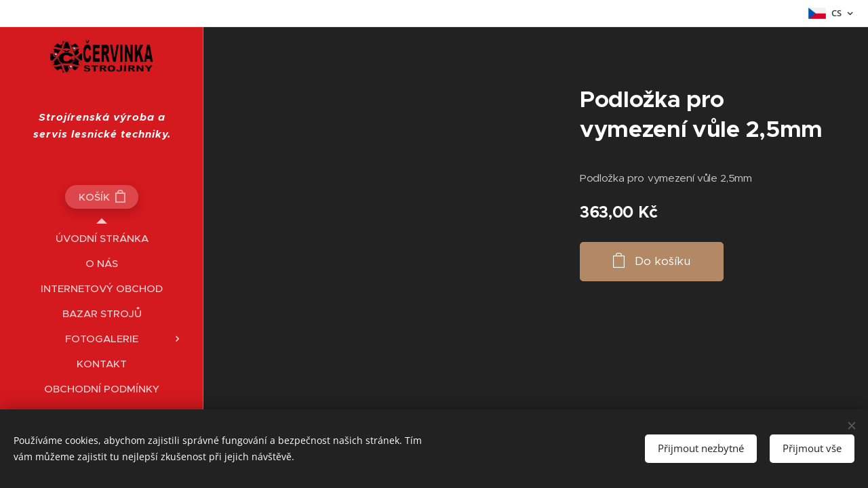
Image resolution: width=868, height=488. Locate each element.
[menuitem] (102, 238)
